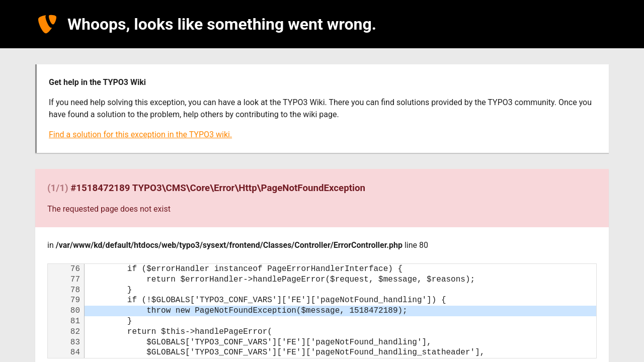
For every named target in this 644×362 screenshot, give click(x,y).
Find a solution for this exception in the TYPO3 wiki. (140, 134)
